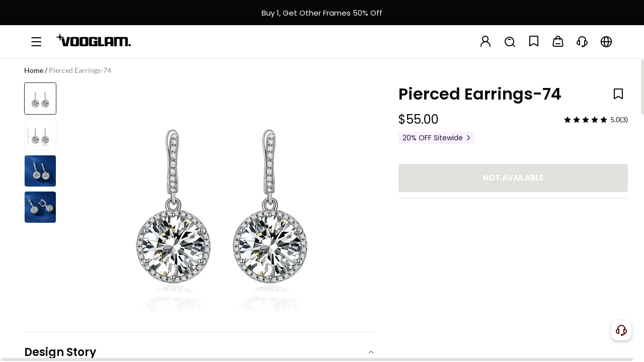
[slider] (586, 120)
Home (34, 70)
